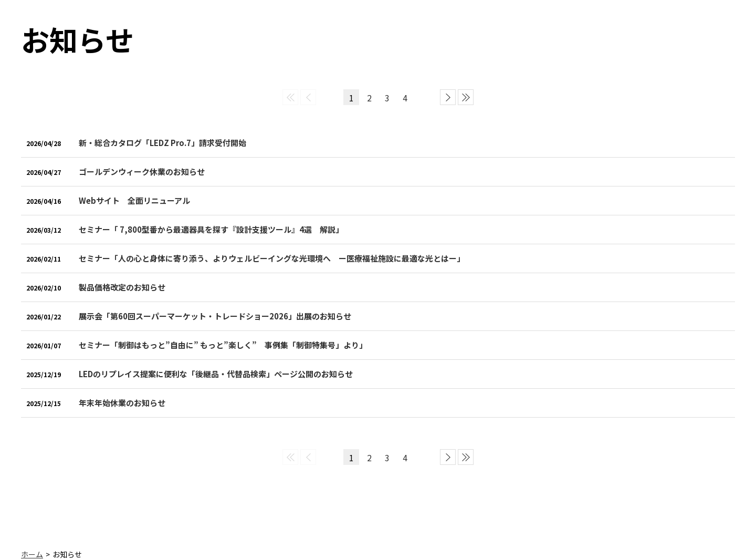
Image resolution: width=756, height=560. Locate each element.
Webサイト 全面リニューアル (134, 200)
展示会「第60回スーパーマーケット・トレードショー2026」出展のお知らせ (215, 316)
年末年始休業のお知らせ (122, 403)
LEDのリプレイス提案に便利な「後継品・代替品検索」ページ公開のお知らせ (216, 374)
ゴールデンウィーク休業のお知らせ (142, 172)
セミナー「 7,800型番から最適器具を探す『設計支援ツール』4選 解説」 (211, 229)
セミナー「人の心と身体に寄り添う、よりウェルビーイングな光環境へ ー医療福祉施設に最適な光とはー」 (272, 258)
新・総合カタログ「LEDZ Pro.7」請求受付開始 (162, 143)
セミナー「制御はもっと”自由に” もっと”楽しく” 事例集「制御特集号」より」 (223, 345)
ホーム (32, 554)
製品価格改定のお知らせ (122, 287)
